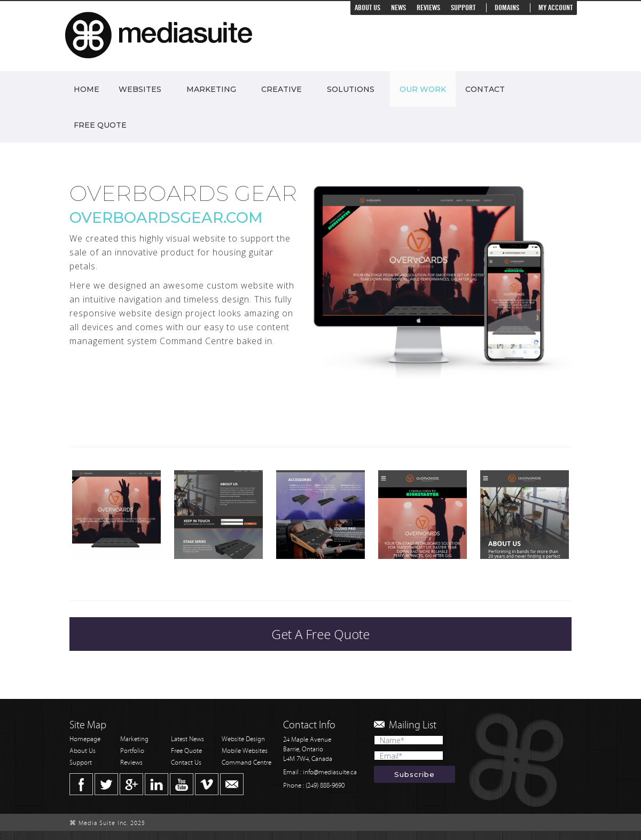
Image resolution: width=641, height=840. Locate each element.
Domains (507, 8)
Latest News (187, 739)
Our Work (423, 89)
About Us (368, 8)
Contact (485, 89)
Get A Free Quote (320, 634)
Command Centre (247, 763)
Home (87, 89)
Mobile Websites (245, 751)
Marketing (211, 89)
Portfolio (132, 751)
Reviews (428, 8)
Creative (282, 89)
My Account (556, 8)
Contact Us (186, 763)
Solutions (351, 89)
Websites (140, 89)
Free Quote (100, 125)
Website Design (243, 739)
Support (463, 8)
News (398, 8)
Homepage (85, 739)
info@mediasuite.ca (330, 772)
